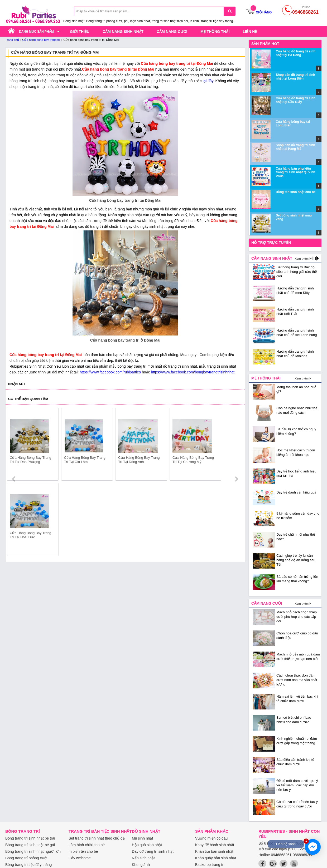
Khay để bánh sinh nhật (215, 845)
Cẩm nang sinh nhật (123, 32)
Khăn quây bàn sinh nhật (216, 858)
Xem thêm (302, 259)
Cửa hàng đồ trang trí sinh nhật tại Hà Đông (296, 53)
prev (14, 445)
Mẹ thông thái (215, 32)
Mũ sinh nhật (142, 838)
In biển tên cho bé (83, 851)
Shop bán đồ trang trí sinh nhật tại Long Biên (295, 77)
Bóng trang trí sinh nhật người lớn (33, 851)
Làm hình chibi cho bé (87, 845)
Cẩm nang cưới (172, 32)
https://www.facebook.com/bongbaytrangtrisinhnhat (193, 372)
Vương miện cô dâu (211, 838)
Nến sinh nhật (143, 858)
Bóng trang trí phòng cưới (26, 858)
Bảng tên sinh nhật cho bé (296, 192)
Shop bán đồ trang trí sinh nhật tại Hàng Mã (295, 147)
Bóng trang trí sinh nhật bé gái (30, 845)
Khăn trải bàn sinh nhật (214, 851)
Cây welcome (80, 858)
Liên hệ (250, 32)
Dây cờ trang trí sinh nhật (153, 851)
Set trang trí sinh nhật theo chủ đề (97, 838)
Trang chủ (12, 40)
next (236, 445)
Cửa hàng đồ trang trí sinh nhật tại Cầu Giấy (296, 100)
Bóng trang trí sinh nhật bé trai (30, 838)
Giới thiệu (80, 32)
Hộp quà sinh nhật (147, 845)
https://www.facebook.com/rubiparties (110, 372)
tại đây (208, 81)
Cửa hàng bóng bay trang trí (41, 40)
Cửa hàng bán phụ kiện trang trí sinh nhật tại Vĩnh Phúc (295, 172)
